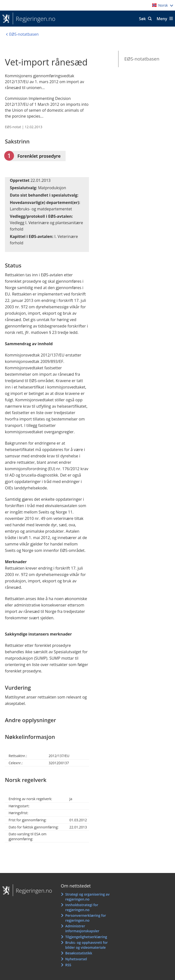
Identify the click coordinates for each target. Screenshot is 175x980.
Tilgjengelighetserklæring (86, 937)
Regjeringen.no (34, 19)
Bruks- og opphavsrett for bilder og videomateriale (86, 945)
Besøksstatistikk (79, 953)
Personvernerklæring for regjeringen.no (86, 918)
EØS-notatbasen (142, 59)
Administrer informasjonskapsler (82, 928)
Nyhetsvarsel (76, 959)
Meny (162, 19)
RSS (68, 965)
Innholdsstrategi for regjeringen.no (82, 907)
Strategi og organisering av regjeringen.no (87, 897)
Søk (143, 19)
